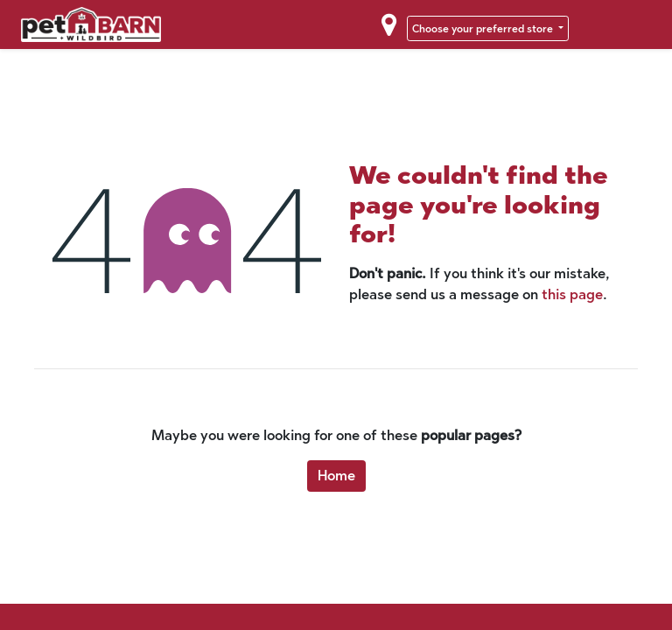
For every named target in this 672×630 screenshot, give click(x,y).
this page (572, 294)
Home (336, 476)
